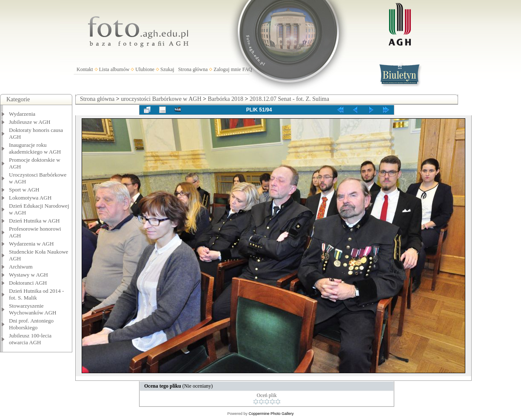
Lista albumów (114, 69)
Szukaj (167, 69)
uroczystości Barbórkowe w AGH (161, 99)
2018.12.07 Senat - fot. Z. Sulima (289, 99)
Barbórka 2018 (225, 99)
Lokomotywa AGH (30, 198)
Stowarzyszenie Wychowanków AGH (33, 309)
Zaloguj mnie (227, 69)
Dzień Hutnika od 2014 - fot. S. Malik (36, 294)
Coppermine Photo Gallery (271, 414)
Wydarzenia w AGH (31, 244)
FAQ (247, 69)
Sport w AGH (24, 190)
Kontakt (85, 69)
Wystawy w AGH (28, 275)
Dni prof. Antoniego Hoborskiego (31, 324)
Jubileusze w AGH (30, 122)
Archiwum (21, 267)
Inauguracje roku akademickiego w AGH (35, 148)
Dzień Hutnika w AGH (34, 221)
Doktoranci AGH (28, 283)
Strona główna (193, 69)
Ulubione (145, 69)
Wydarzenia (22, 114)
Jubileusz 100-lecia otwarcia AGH (30, 339)
